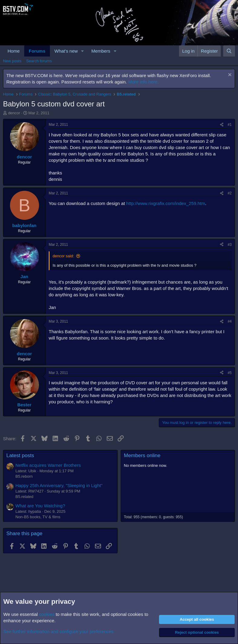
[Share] (222, 125)
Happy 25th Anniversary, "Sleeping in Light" (59, 485)
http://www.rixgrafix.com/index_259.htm (166, 203)
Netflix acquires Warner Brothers (48, 465)
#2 (230, 193)
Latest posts (20, 455)
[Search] (229, 51)
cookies (47, 614)
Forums (37, 51)
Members (101, 51)
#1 (230, 125)
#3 (230, 245)
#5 (230, 373)
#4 (230, 321)
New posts (12, 61)
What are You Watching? (40, 506)
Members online (142, 455)
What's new (66, 51)
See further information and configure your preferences (58, 631)
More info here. (143, 82)
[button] (83, 51)
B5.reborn (24, 476)
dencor (14, 113)
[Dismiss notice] (229, 75)
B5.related (24, 497)
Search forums (39, 61)
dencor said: (63, 256)
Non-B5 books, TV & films (38, 517)
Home (14, 51)
